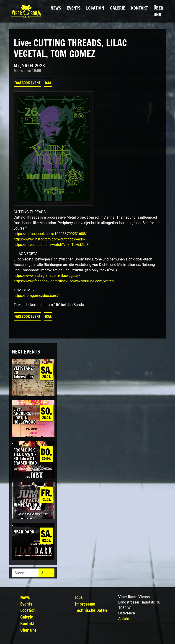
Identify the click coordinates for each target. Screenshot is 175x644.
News (56, 8)
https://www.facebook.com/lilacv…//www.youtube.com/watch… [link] (65, 281)
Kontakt (139, 8)
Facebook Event (27, 83)
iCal (48, 83)
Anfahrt (124, 619)
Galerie (118, 8)
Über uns (158, 11)
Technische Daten (91, 610)
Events (74, 8)
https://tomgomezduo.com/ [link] (36, 296)
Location (95, 8)
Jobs (79, 597)
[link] (50, 234)
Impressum (85, 604)
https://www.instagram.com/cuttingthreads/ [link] (50, 239)
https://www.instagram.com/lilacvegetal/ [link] (47, 276)
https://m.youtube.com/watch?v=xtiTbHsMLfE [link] (51, 245)
